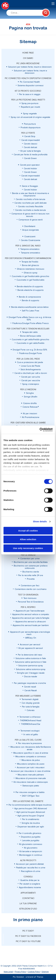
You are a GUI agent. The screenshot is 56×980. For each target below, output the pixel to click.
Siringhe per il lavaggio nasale (31, 673)
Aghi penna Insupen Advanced (31, 812)
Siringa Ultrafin (31, 397)
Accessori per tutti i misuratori (31, 768)
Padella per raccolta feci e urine (31, 868)
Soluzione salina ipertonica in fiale (31, 662)
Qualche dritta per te (30, 880)
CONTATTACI (28, 898)
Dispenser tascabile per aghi (31, 827)
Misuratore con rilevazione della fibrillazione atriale (31, 748)
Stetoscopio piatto (31, 786)
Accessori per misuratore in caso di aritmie (31, 771)
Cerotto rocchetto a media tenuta (30, 210)
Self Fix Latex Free (31, 311)
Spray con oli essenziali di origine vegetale (30, 117)
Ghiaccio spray (31, 273)
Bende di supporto (30, 301)
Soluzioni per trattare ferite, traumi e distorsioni (30, 72)
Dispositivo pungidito (31, 837)
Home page (28, 53)
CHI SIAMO (28, 58)
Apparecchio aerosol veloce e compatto (31, 614)
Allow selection (28, 539)
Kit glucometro (31, 848)
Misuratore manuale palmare (31, 775)
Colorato (31, 710)
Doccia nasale (31, 677)
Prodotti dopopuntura (30, 128)
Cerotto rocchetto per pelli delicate (31, 203)
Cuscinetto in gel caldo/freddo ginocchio (30, 340)
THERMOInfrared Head (31, 721)
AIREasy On (31, 638)
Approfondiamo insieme (30, 888)
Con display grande (31, 703)
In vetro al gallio (31, 735)
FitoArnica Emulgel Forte (30, 353)
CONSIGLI (28, 877)
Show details (40, 521)
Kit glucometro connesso (31, 844)
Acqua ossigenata (30, 230)
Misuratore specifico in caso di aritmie (31, 753)
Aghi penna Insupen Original (31, 816)
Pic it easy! (28, 931)
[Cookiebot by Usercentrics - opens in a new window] (40, 430)
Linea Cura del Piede (31, 366)
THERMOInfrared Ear (31, 724)
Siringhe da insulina (31, 823)
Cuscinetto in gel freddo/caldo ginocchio (30, 276)
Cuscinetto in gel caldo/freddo (30, 343)
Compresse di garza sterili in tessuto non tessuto (30, 215)
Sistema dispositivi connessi (31, 86)
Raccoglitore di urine (31, 871)
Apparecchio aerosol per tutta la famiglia (31, 618)
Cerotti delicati (30, 147)
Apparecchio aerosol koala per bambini (31, 625)
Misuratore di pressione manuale (31, 778)
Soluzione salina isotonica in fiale (31, 658)
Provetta (31, 579)
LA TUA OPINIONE (28, 904)
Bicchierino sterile (31, 572)
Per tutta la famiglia (31, 707)
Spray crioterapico (31, 384)
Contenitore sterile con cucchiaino (31, 589)
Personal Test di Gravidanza (31, 602)
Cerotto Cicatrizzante (31, 240)
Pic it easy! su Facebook (28, 936)
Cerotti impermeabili (31, 140)
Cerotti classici (31, 144)
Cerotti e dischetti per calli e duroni (31, 373)
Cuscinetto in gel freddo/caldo (30, 280)
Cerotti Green (30, 158)
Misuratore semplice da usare (31, 764)
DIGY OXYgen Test (31, 796)
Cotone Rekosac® (31, 407)
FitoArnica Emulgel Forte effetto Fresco (31, 323)
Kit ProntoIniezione (31, 417)
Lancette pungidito (31, 841)
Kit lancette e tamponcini (31, 851)
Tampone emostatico (30, 253)
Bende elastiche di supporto (31, 290)
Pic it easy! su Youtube (28, 941)
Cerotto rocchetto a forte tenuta (30, 199)
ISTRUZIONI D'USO (28, 909)
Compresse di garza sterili (31, 220)
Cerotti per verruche (31, 377)
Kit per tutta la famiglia (31, 151)
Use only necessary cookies (28, 548)
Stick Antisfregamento (31, 370)
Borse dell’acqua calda (31, 336)
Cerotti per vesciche (31, 381)
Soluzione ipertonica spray (31, 666)
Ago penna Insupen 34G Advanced (31, 809)
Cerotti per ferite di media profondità (31, 155)
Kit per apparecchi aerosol (31, 648)
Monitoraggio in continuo (31, 855)
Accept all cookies (28, 531)
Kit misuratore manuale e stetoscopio (31, 782)
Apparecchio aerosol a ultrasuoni (31, 622)
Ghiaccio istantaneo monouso (31, 269)
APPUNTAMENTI (28, 893)
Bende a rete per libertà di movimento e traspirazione (31, 195)
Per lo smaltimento (31, 819)
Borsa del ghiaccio (30, 265)
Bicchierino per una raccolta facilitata (31, 562)
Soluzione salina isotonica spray (31, 669)
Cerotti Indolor (30, 169)
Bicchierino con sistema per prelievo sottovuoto (31, 567)
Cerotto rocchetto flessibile (31, 207)
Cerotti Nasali (31, 691)
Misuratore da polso (31, 760)
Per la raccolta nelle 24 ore (31, 575)
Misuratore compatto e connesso (31, 757)
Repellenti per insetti (30, 107)
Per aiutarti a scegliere (30, 884)
